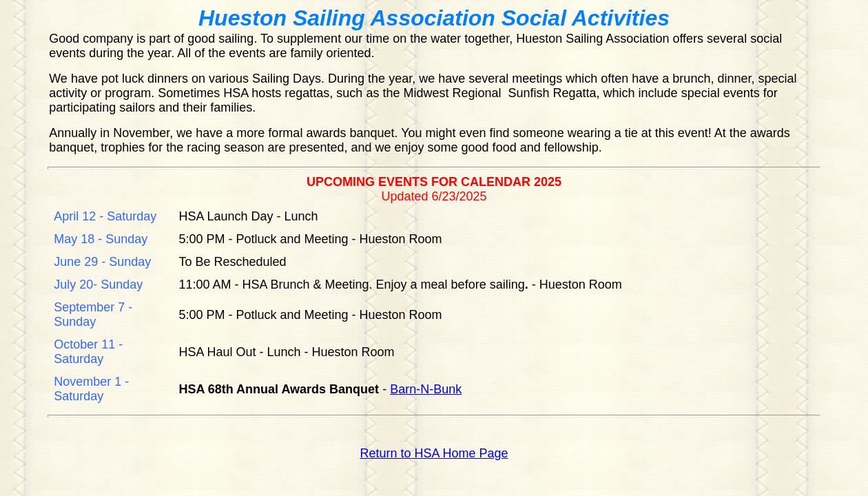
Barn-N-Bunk (426, 389)
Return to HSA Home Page (434, 453)
